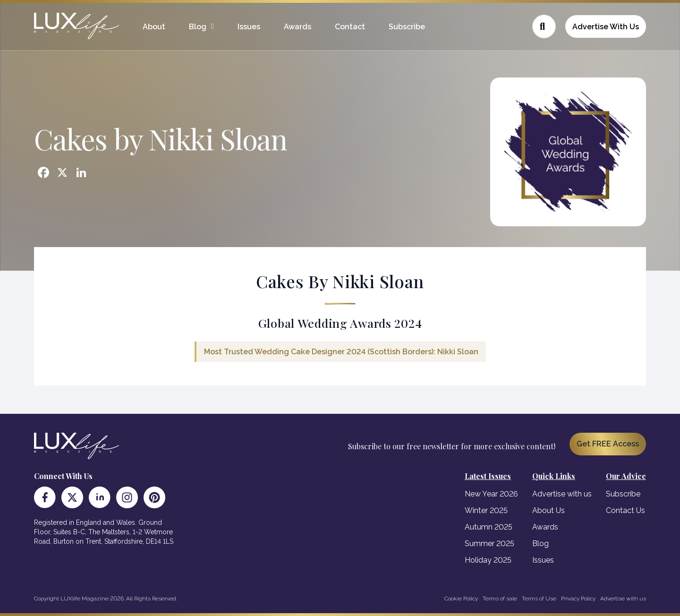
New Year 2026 (491, 494)
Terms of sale (500, 599)
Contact (350, 27)
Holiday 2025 (488, 560)
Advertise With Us (606, 27)
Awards (297, 27)
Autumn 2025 (489, 527)
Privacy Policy (578, 599)
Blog (198, 27)
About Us (548, 510)
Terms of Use (539, 599)
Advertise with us (562, 494)
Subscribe (407, 27)
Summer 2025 (489, 543)
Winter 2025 (486, 510)
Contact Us (625, 510)
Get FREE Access (608, 444)
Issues (249, 27)
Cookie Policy (461, 599)
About (154, 27)
